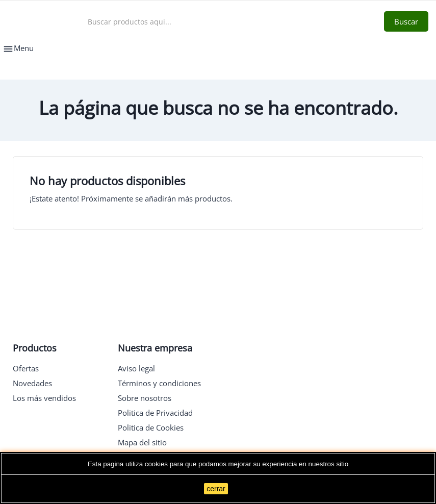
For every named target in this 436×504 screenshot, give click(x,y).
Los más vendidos (44, 398)
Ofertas (26, 368)
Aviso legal (136, 368)
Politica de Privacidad (155, 413)
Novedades (32, 383)
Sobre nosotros (145, 398)
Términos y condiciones (159, 383)
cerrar (216, 489)
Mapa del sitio (142, 442)
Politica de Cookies (151, 427)
